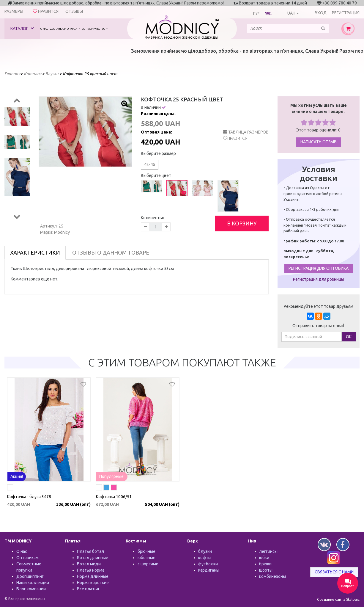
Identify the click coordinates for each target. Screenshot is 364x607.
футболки (208, 564)
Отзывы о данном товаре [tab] (111, 252)
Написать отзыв (319, 142)
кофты (205, 558)
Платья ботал (90, 551)
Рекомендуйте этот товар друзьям (319, 306)
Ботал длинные (93, 558)
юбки (264, 558)
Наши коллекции (33, 583)
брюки (265, 564)
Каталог (22, 28)
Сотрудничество (94, 29)
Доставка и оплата (64, 29)
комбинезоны (272, 576)
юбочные (146, 558)
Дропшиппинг (30, 576)
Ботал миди (89, 564)
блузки (205, 551)
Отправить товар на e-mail (318, 326)
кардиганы (209, 570)
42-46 (150, 164)
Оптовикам (27, 558)
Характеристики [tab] (35, 252)
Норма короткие (93, 583)
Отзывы (74, 11)
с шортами (148, 564)
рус (256, 13)
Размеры (14, 11)
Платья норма (91, 570)
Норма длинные (93, 576)
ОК (349, 337)
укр (268, 13)
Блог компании (31, 589)
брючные (146, 551)
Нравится (237, 138)
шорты (266, 570)
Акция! (17, 476)
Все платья (88, 589)
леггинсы (268, 551)
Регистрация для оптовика (319, 268)
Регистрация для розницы (319, 279)
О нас (44, 29)
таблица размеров (246, 132)
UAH (291, 13)
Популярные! (112, 476)
